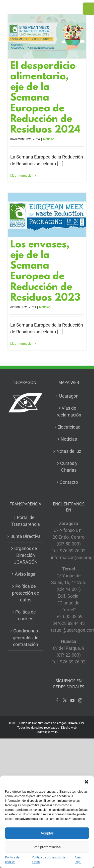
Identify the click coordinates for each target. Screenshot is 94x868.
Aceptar (47, 833)
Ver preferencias (47, 847)
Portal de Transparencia (26, 521)
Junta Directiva (26, 536)
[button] (86, 782)
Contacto (69, 482)
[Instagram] (80, 700)
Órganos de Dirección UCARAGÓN (26, 555)
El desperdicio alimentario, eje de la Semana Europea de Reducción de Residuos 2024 (45, 98)
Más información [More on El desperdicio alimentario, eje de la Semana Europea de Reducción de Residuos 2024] (22, 176)
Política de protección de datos (49, 860)
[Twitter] (65, 700)
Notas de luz (69, 451)
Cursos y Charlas (69, 467)
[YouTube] (72, 700)
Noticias (49, 139)
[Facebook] (57, 700)
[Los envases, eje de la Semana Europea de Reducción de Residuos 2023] (47, 215)
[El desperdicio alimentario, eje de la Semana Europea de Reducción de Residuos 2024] (47, 36)
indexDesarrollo (47, 732)
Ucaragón (69, 396)
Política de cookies (12, 860)
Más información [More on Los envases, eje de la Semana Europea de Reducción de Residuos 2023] (22, 344)
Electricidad (69, 427)
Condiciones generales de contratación (26, 638)
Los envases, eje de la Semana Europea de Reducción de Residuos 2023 (45, 272)
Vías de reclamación (69, 411)
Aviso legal (78, 860)
